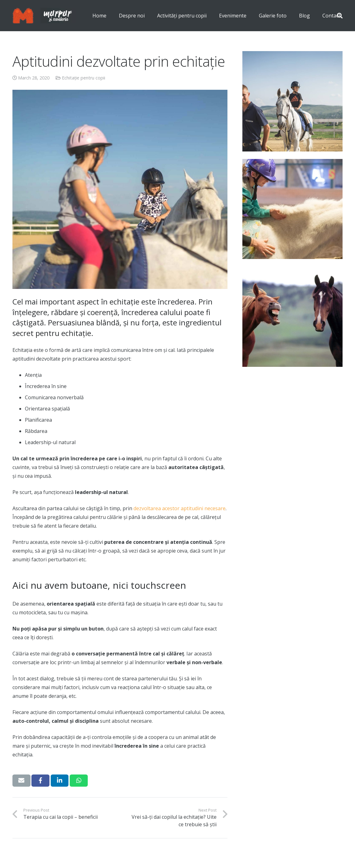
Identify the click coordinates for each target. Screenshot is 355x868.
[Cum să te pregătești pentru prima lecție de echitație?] (292, 101)
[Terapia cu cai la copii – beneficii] (292, 209)
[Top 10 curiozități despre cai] (292, 317)
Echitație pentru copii (84, 78)
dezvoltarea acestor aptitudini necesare (180, 508)
